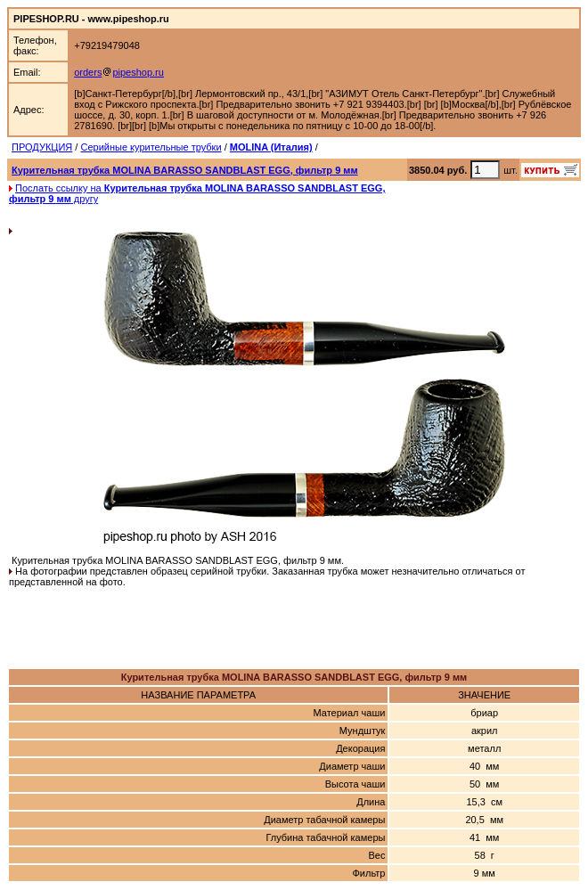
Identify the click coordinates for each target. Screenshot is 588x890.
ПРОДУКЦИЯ (42, 147)
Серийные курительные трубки (151, 147)
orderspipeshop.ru (119, 72)
